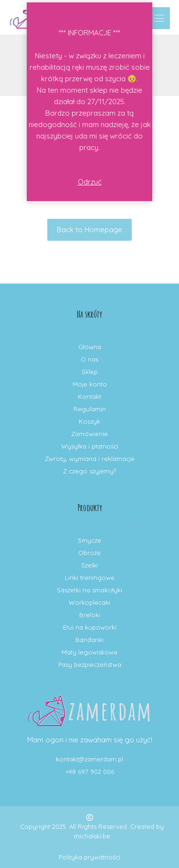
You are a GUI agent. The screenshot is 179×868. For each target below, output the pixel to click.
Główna (90, 347)
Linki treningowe (90, 578)
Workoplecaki (89, 602)
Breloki (90, 615)
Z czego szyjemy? (89, 471)
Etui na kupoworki (90, 627)
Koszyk (89, 421)
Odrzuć (90, 182)
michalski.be (92, 836)
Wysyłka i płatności (90, 446)
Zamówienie (89, 434)
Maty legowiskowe (89, 652)
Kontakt (89, 396)
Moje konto (90, 384)
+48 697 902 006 (90, 772)
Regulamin (90, 409)
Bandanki (89, 640)
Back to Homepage (89, 230)
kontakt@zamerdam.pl (89, 759)
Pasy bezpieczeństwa (90, 664)
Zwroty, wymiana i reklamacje (90, 459)
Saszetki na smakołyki (89, 590)
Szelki (89, 565)
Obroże (89, 553)
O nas (89, 359)
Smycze (89, 540)
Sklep (90, 372)
